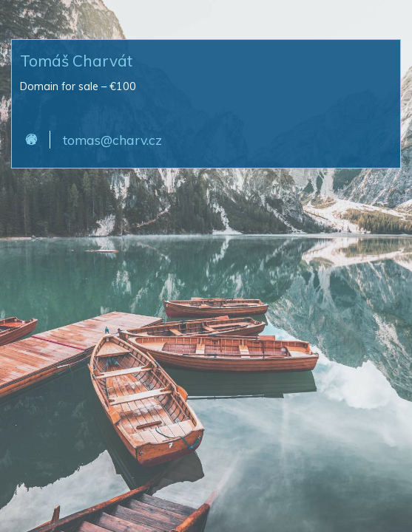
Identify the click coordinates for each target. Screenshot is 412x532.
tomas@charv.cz (112, 140)
